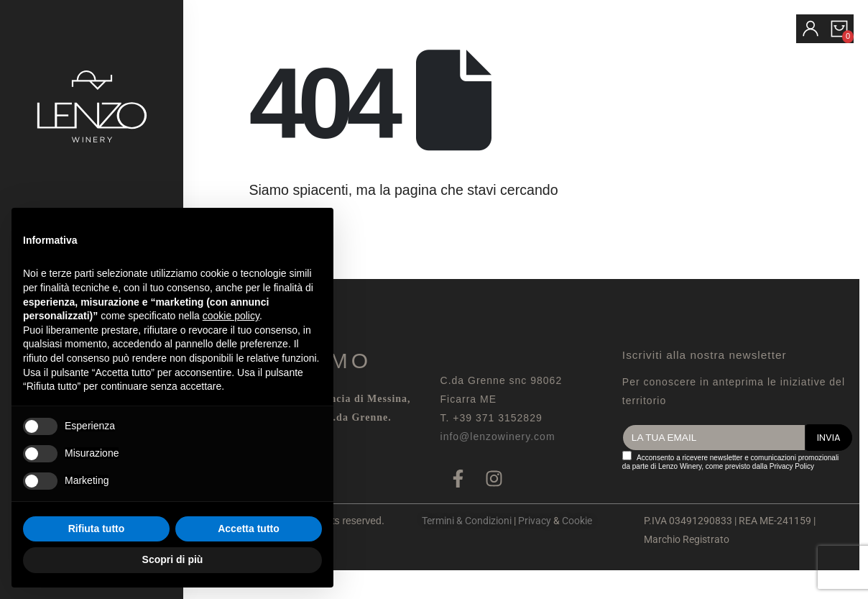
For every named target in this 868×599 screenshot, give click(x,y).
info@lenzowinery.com (498, 436)
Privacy (535, 521)
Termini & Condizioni (467, 521)
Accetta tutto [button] (249, 529)
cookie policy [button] (231, 316)
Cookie (577, 521)
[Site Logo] (92, 106)
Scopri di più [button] (173, 559)
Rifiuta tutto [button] (97, 529)
